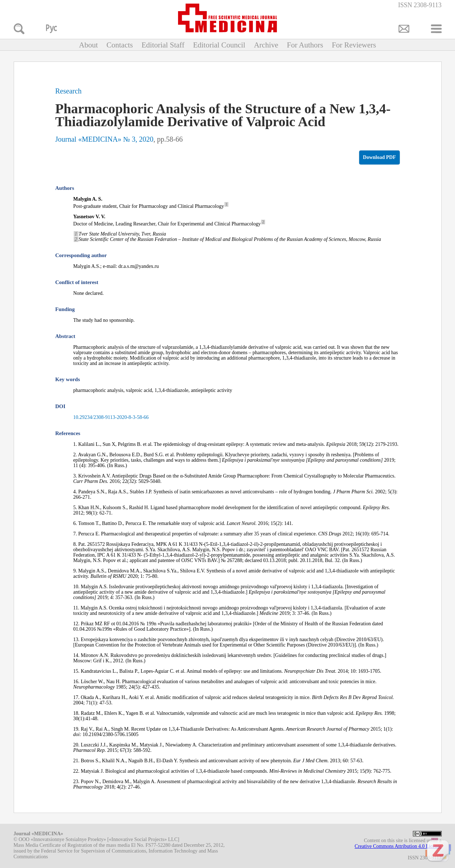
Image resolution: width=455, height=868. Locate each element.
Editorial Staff (163, 45)
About (88, 45)
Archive (266, 45)
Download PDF (379, 157)
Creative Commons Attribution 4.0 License (398, 846)
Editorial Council (219, 45)
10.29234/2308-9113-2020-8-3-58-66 (111, 417)
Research (69, 91)
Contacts (120, 45)
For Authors (305, 45)
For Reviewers (354, 45)
